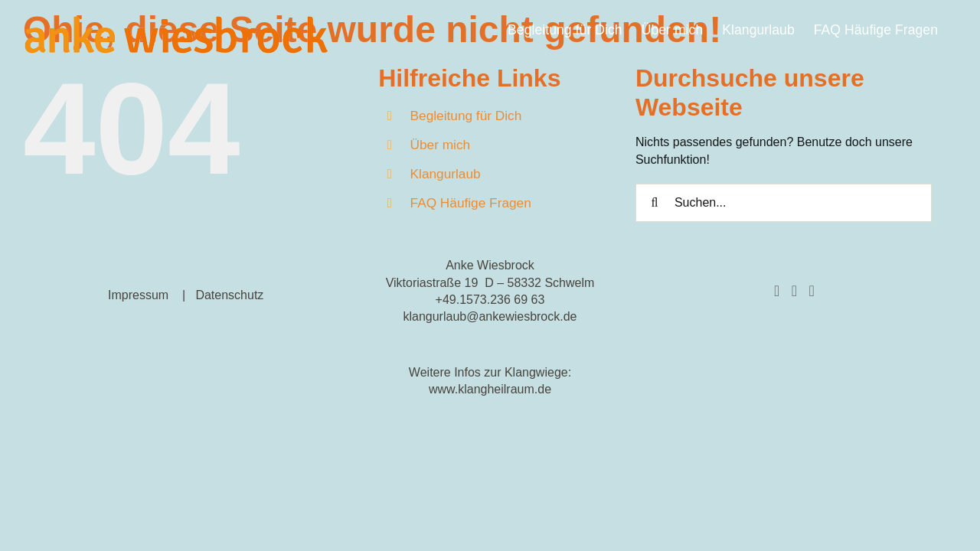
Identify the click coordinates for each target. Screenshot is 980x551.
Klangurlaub (446, 174)
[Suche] (655, 203)
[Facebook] (777, 291)
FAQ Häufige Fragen (471, 203)
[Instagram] (794, 291)
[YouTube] (811, 291)
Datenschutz (229, 295)
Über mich (441, 145)
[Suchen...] (784, 203)
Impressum (138, 295)
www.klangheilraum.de (490, 389)
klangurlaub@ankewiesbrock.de (490, 316)
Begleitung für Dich (466, 116)
